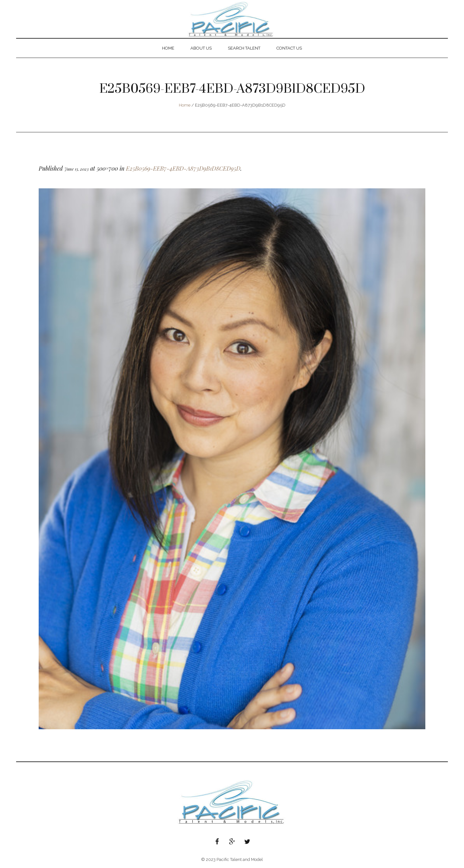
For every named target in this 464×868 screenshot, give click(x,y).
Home (185, 105)
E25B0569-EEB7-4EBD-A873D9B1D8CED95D (183, 168)
